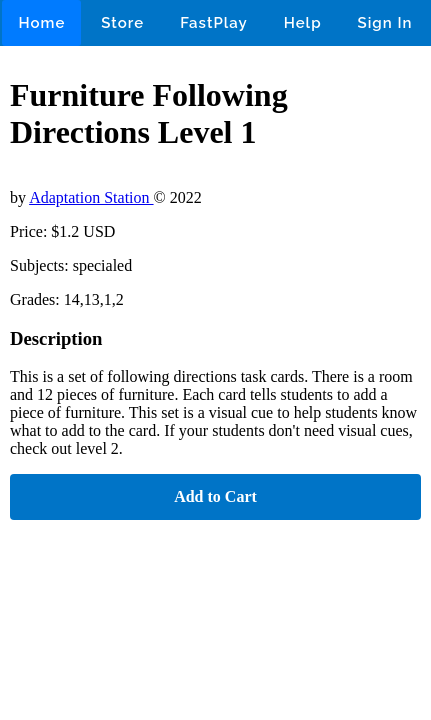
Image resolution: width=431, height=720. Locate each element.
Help (303, 23)
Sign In (385, 23)
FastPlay (214, 23)
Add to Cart (215, 496)
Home (41, 23)
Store (122, 23)
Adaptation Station (91, 197)
